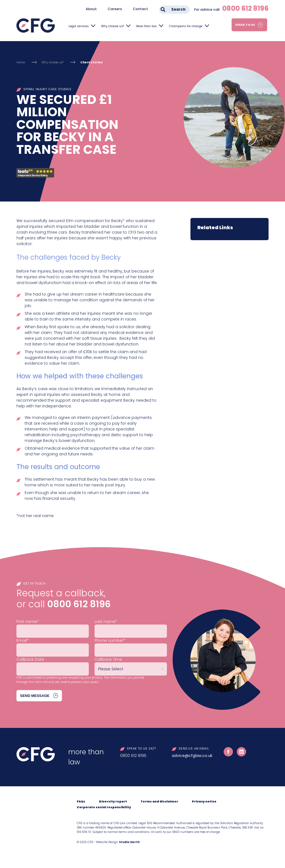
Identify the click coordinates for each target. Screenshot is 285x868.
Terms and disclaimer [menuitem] (159, 802)
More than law (146, 26)
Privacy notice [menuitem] (204, 802)
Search (178, 9)
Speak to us (245, 25)
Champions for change (186, 26)
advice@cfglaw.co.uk (192, 756)
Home (21, 62)
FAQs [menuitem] (81, 802)
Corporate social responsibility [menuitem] (104, 807)
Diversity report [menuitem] (113, 802)
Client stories (92, 62)
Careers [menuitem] (115, 9)
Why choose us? (112, 26)
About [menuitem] (91, 9)
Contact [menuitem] (140, 9)
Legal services (79, 26)
